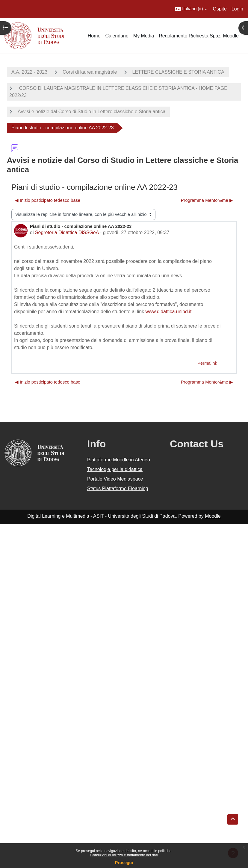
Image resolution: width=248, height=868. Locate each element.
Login (237, 9)
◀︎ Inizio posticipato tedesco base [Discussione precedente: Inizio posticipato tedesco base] (48, 200)
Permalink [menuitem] (207, 363)
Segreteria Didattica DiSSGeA (67, 232)
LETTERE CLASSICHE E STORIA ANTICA (178, 72)
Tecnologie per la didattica (115, 469)
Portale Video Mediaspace (115, 479)
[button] (191, 9)
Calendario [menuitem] (117, 36)
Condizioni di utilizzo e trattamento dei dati (124, 855)
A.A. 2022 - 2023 (29, 72)
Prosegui (124, 863)
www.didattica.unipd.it (168, 312)
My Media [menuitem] (144, 36)
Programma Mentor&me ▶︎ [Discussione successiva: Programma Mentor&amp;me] (207, 200)
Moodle (213, 516)
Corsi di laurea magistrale (90, 72)
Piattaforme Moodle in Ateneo (119, 460)
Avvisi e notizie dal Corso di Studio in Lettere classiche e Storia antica (92, 112)
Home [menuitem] (94, 36)
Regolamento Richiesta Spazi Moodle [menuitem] (199, 36)
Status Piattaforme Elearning (118, 488)
